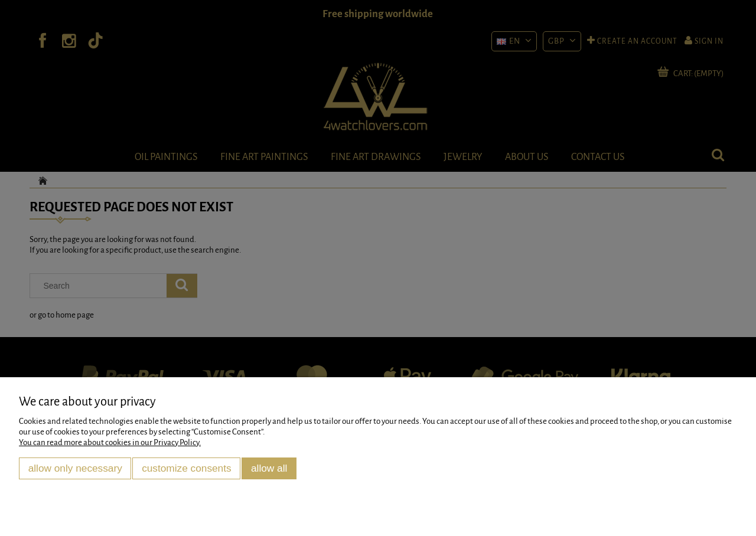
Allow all (269, 468)
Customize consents (187, 468)
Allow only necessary (75, 468)
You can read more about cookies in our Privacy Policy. (110, 442)
